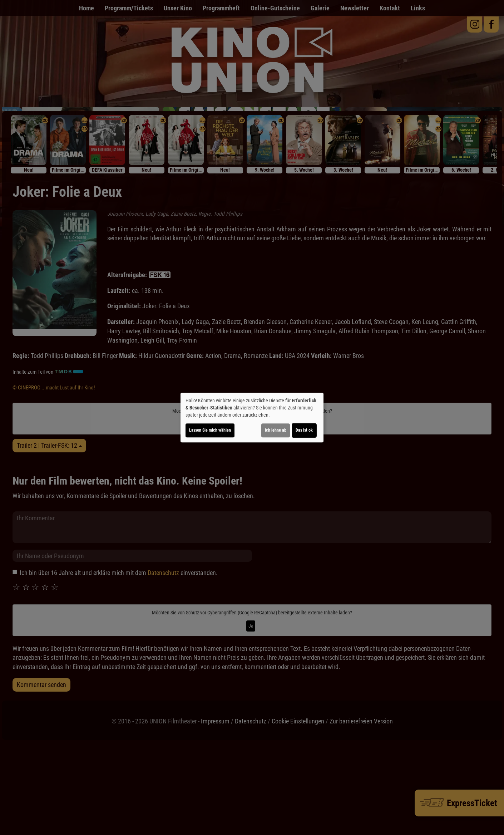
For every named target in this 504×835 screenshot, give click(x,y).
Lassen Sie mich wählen (210, 430)
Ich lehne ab (276, 430)
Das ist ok (304, 430)
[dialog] (252, 418)
